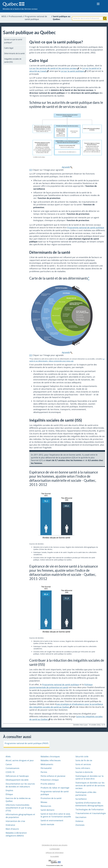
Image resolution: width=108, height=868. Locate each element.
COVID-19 (10, 772)
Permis (44, 772)
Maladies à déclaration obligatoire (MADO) (16, 834)
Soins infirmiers (83, 768)
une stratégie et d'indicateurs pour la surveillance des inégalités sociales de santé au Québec (66, 706)
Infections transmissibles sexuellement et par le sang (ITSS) (19, 808)
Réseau (44, 802)
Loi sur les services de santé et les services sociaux (54, 68)
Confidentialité (55, 849)
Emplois (9, 790)
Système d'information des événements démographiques (89, 804)
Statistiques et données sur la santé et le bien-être (89, 777)
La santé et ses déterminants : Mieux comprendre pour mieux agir (67, 360)
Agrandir (67, 139)
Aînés (8, 756)
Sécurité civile (82, 756)
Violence (79, 821)
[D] (31, 170)
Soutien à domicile (84, 772)
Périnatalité (46, 768)
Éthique (9, 794)
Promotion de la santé (51, 798)
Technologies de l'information (89, 809)
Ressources (46, 806)
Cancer (9, 764)
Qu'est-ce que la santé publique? (13, 41)
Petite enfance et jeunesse (53, 776)
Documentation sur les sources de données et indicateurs (20, 785)
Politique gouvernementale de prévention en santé (61, 686)
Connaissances (12, 768)
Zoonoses (80, 825)
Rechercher (105, 18)
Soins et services (83, 764)
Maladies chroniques (50, 756)
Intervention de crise (15, 821)
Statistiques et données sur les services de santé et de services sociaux (90, 785)
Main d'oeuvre (12, 829)
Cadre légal (9, 48)
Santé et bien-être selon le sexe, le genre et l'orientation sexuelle (56, 815)
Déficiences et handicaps (17, 776)
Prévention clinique (50, 780)
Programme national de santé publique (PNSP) (26, 743)
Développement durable (17, 780)
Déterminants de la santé (14, 53)
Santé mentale (47, 824)
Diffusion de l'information (55, 853)
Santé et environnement (52, 820)
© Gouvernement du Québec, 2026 (54, 866)
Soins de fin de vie (84, 760)
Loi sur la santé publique (73, 71)
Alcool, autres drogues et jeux (20, 760)
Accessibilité (55, 856)
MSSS (4, 16)
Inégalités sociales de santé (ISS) (13, 60)
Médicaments (47, 764)
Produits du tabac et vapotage (55, 788)
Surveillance (81, 799)
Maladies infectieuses (51, 760)
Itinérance (10, 825)
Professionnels (16, 16)
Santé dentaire (47, 810)
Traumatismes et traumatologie (91, 813)
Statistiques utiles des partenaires (86, 794)
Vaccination (81, 817)
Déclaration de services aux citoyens (55, 845)
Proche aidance (48, 784)
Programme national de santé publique (36, 18)
